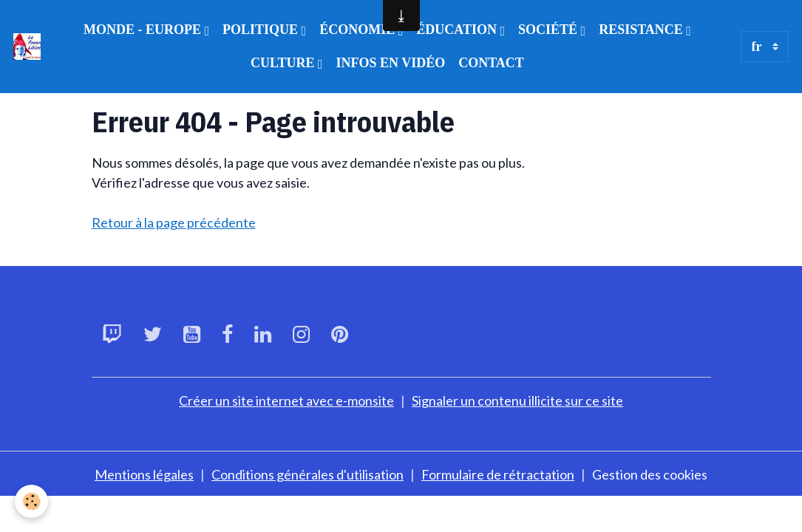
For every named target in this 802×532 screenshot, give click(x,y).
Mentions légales (144, 474)
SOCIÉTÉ (550, 30)
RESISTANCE (642, 30)
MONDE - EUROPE (144, 30)
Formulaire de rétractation (498, 474)
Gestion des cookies (650, 474)
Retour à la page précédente (174, 222)
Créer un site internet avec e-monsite (286, 400)
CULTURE (284, 63)
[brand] (27, 47)
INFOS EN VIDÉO (390, 63)
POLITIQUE (262, 30)
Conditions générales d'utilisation (307, 474)
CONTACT (491, 63)
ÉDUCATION (458, 30)
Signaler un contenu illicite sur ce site (517, 400)
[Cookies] (31, 501)
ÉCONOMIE (359, 30)
